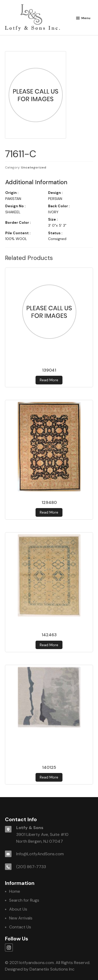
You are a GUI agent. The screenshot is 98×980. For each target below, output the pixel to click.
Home (15, 891)
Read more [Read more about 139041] (49, 380)
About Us (18, 909)
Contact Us (20, 927)
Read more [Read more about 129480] (49, 512)
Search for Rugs (24, 900)
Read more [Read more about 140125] (49, 777)
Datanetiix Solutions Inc (52, 969)
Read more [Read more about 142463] (49, 645)
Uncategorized (34, 167)
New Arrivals (21, 918)
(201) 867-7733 (31, 867)
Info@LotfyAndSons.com (40, 854)
